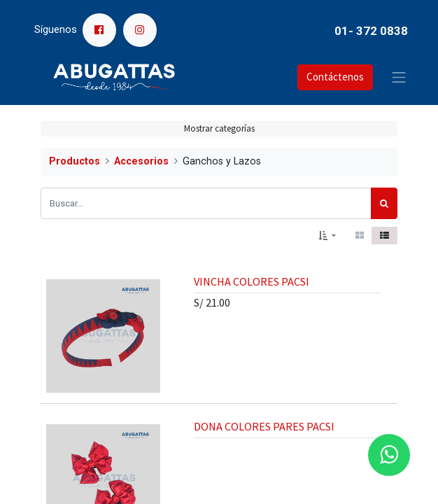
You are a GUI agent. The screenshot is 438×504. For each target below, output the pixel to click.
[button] (327, 236)
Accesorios (141, 161)
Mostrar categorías (219, 128)
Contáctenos (335, 77)
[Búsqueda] (384, 204)
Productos (75, 161)
